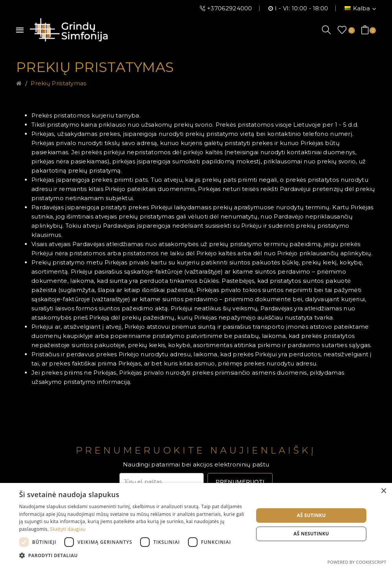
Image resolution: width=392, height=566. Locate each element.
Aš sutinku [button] (311, 515)
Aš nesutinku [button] (311, 534)
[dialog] (196, 524)
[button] (133, 556)
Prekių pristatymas (58, 83)
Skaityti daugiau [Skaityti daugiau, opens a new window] (68, 529)
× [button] (383, 491)
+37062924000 (230, 8)
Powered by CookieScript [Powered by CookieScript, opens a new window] (357, 562)
